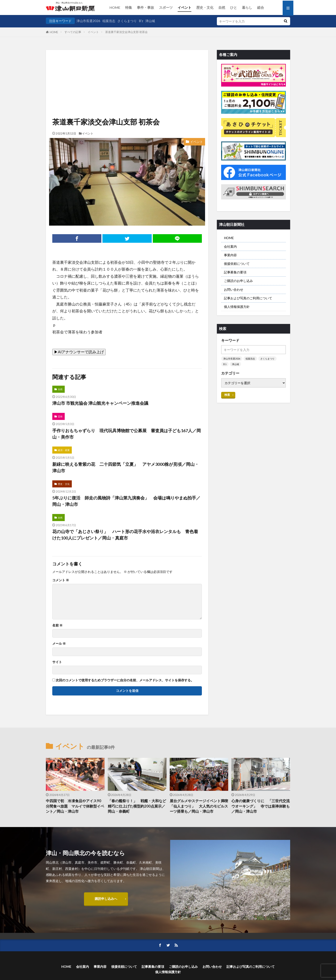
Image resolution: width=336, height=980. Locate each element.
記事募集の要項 (235, 272)
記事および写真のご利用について (248, 298)
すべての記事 (73, 32)
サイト (57, 662)
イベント (184, 7)
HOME (115, 7)
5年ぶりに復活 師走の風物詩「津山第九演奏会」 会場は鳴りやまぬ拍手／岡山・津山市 (126, 501)
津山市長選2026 (88, 21)
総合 (261, 7)
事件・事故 (145, 7)
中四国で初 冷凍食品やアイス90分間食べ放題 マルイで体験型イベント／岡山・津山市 (75, 806)
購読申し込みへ (106, 899)
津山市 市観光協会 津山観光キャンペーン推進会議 (100, 403)
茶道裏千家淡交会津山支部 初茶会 (126, 32)
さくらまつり (127, 21)
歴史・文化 (205, 7)
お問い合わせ (234, 289)
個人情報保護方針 (237, 307)
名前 (57, 625)
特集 (129, 7)
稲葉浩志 (109, 21)
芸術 (60, 416)
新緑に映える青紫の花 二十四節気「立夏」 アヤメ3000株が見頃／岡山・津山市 (126, 467)
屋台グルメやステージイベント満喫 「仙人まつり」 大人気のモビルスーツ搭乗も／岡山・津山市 (199, 806)
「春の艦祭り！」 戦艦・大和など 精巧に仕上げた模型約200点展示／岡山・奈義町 (137, 806)
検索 (227, 395)
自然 (222, 7)
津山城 (150, 21)
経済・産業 (64, 450)
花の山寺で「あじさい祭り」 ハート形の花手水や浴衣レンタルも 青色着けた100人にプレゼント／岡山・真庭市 (125, 535)
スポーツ (166, 7)
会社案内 (230, 246)
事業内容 (230, 255)
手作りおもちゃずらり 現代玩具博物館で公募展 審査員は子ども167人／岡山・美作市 (127, 434)
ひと (234, 7)
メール (59, 644)
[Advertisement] (127, 72)
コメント (61, 580)
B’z (141, 21)
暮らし (247, 7)
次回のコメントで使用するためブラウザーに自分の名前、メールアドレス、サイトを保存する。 (125, 680)
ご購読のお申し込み (238, 281)
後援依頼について (237, 264)
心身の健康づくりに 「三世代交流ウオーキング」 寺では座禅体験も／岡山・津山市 (261, 806)
